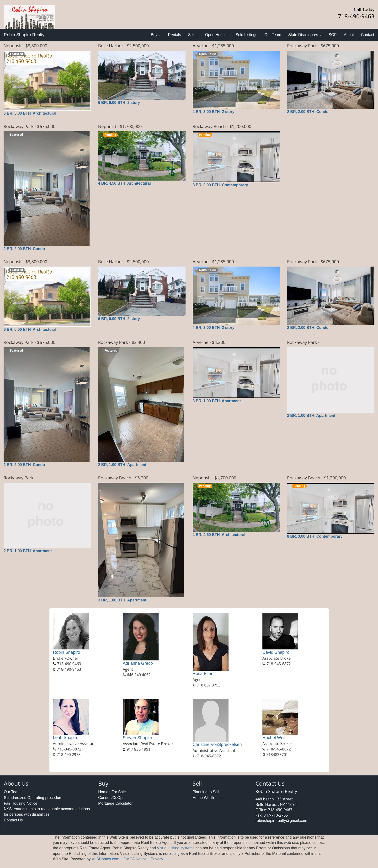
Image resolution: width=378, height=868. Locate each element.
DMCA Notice (135, 859)
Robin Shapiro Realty (24, 35)
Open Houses (217, 35)
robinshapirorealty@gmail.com (281, 821)
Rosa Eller (203, 674)
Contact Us (13, 820)
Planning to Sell (206, 792)
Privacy (157, 859)
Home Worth (203, 798)
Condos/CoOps (111, 798)
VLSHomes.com (106, 859)
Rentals (174, 35)
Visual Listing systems (176, 848)
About (349, 35)
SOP (333, 35)
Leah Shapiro (66, 738)
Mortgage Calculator (115, 803)
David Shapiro (276, 652)
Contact (368, 35)
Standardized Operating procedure (33, 798)
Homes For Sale (112, 792)
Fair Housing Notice (21, 803)
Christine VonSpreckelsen (217, 745)
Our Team (273, 35)
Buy (156, 35)
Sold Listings (247, 35)
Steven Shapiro (137, 738)
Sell (193, 35)
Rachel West (275, 738)
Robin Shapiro (67, 652)
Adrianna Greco (138, 663)
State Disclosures (305, 35)
